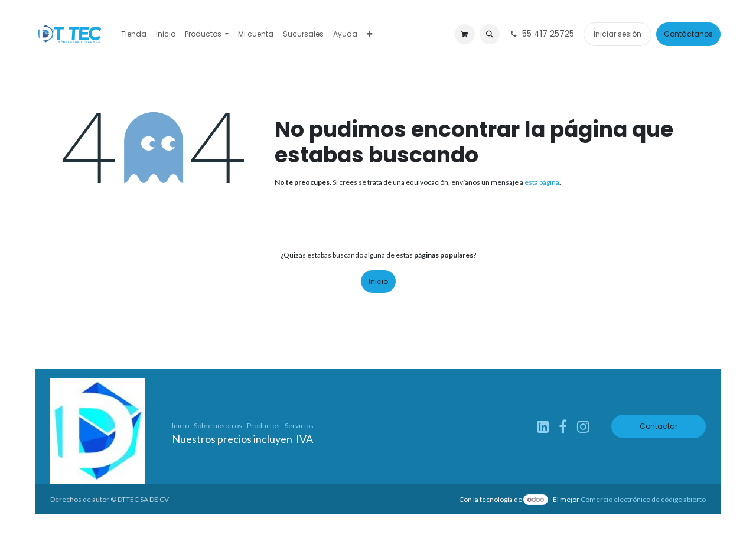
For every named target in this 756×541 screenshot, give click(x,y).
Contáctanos (688, 34)
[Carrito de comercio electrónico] (465, 34)
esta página (542, 182)
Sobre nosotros (218, 426)
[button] (490, 34)
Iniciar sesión (617, 34)
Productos (263, 426)
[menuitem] (134, 34)
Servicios (299, 426)
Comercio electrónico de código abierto (643, 499)
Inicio (378, 281)
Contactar (659, 426)
